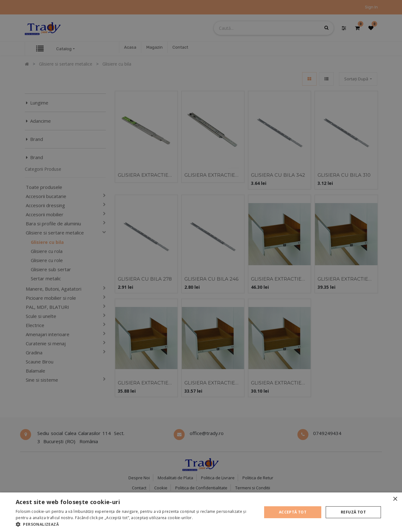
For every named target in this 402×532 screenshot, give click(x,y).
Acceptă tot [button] (293, 512)
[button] (135, 524)
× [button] (395, 499)
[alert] (201, 266)
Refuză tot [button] (353, 512)
